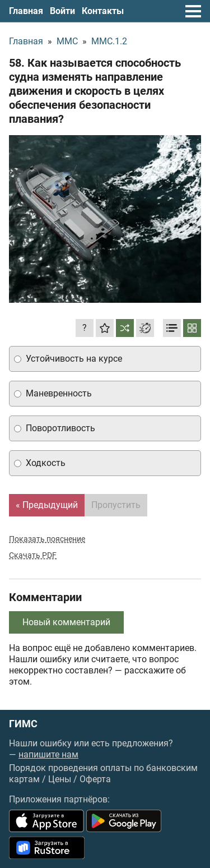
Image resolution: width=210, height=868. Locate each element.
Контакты (103, 11)
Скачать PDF (33, 555)
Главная (26, 11)
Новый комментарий (66, 622)
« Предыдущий (47, 505)
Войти (62, 11)
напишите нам (48, 754)
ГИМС (23, 724)
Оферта (95, 779)
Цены (60, 779)
